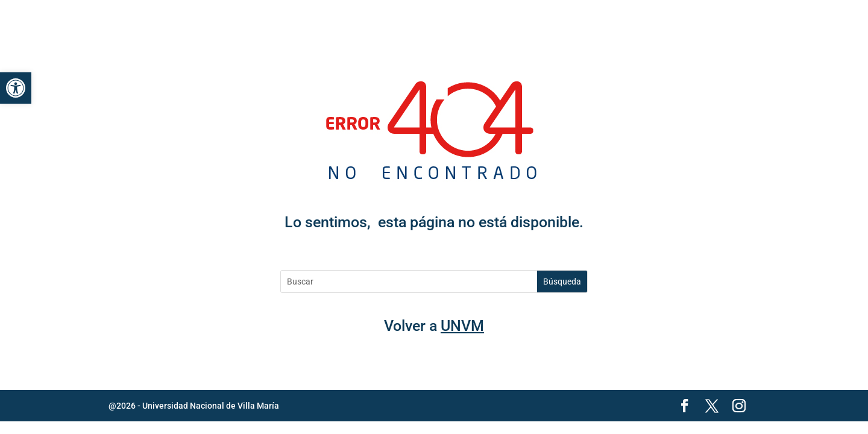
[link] (16, 88)
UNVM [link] (462, 326)
